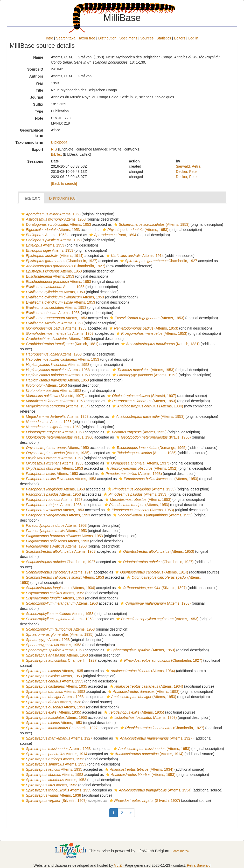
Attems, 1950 (54, 448)
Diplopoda (59, 142)
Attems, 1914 (134, 256)
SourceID (35, 69)
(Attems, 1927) (154, 738)
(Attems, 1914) (52, 256)
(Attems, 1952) (136, 432)
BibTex (56, 154)
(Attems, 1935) (55, 453)
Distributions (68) (63, 198)
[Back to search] (64, 183)
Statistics (164, 38)
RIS (54, 149)
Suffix (38, 104)
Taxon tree (87, 38)
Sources (147, 38)
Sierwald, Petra (188, 166)
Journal (37, 97)
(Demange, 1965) (148, 448)
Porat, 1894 (112, 235)
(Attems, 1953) (151, 224)
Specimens (128, 38)
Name (38, 57)
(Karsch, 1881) (59, 344)
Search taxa (66, 38)
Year (39, 83)
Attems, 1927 (56, 738)
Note (39, 118)
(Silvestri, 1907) (52, 396)
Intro (50, 38)
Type (39, 111)
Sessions (35, 161)
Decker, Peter (187, 172)
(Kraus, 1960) (153, 437)
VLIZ (118, 865)
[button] (23, 214)
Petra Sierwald (199, 865)
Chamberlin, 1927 (158, 261)
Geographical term (32, 133)
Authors (36, 76)
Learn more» (180, 851)
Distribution (107, 38)
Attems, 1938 (51, 702)
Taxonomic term (29, 142)
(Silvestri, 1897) (152, 588)
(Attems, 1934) (55, 406)
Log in (193, 38)
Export (37, 149)
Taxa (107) (32, 198)
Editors (180, 38)
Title (40, 90)
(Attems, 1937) (137, 463)
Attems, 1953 (50, 214)
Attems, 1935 (51, 671)
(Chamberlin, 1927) (59, 261)
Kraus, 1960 (57, 437)
